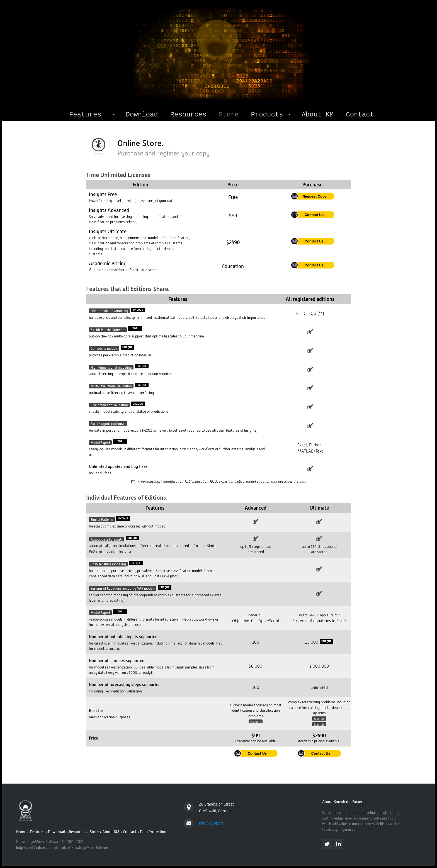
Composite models (104, 349)
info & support (211, 823)
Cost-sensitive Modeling (108, 564)
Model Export (100, 442)
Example (256, 721)
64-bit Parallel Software (108, 330)
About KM (318, 115)
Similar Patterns (102, 520)
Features (85, 115)
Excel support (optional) (108, 424)
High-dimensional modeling (111, 367)
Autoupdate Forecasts (107, 539)
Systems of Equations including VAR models (123, 589)
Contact (360, 115)
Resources (188, 115)
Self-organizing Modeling (109, 311)
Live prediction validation (109, 405)
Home (21, 832)
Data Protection (153, 832)
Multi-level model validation (111, 386)
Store (94, 832)
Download (142, 115)
